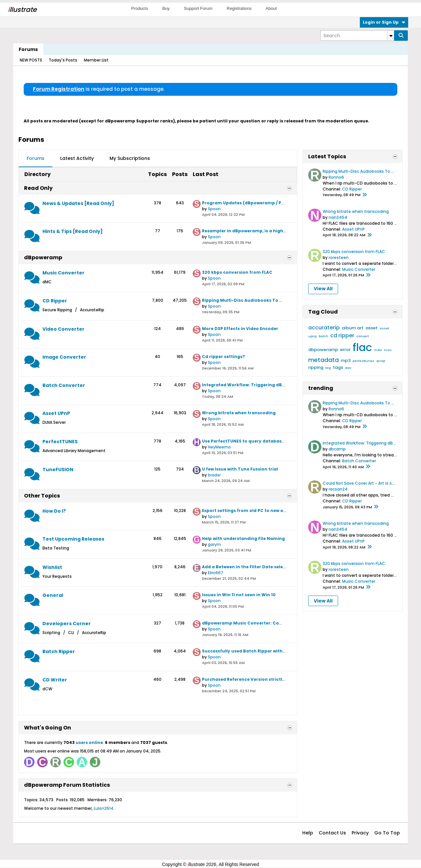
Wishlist (52, 567)
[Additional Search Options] (391, 36)
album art (353, 328)
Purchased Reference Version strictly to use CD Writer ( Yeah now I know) (283, 679)
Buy (166, 8)
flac (362, 347)
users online (89, 742)
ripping (316, 367)
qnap (381, 361)
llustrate (22, 10)
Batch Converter (64, 385)
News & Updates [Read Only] (78, 203)
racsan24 (338, 489)
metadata (323, 360)
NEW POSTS (31, 60)
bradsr (214, 475)
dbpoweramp (323, 350)
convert (362, 336)
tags (338, 367)
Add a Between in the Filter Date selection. (249, 567)
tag (328, 368)
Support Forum (198, 8)
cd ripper (342, 335)
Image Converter (64, 357)
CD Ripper (55, 301)
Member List (96, 60)
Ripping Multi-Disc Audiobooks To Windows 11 (253, 300)
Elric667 (216, 573)
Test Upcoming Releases (73, 539)
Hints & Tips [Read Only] (73, 231)
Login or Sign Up (384, 22)
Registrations (239, 8)
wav (348, 368)
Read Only (38, 188)
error (345, 350)
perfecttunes (363, 361)
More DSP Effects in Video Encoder (240, 329)
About (271, 8)
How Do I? (54, 511)
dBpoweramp (43, 257)
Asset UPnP (56, 413)
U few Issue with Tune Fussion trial (240, 469)
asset (371, 328)
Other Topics (42, 496)
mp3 (346, 360)
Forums (28, 49)
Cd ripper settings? (223, 357)
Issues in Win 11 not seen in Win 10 (239, 595)
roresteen (339, 257)
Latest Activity (77, 158)
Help (308, 833)
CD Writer (55, 680)
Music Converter (63, 273)
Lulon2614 (104, 808)
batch (323, 336)
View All (323, 289)
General (53, 595)
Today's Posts (63, 60)
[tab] (36, 159)
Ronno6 (336, 177)
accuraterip (324, 328)
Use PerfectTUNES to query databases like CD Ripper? (261, 441)
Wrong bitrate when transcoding (239, 413)
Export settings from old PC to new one (245, 511)
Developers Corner (67, 624)
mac (388, 350)
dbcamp (337, 449)
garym (214, 544)
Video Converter (63, 329)
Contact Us (332, 833)
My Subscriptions (130, 158)
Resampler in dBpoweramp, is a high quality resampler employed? (276, 231)
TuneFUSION (58, 470)
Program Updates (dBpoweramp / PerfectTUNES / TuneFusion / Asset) (279, 203)
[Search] (357, 36)
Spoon (214, 209)
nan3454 (338, 217)
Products (140, 8)
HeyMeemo (219, 447)
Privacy (360, 833)
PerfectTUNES (60, 442)
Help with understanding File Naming (243, 538)
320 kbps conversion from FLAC (237, 272)
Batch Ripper (59, 651)
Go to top (387, 833)
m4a (378, 350)
